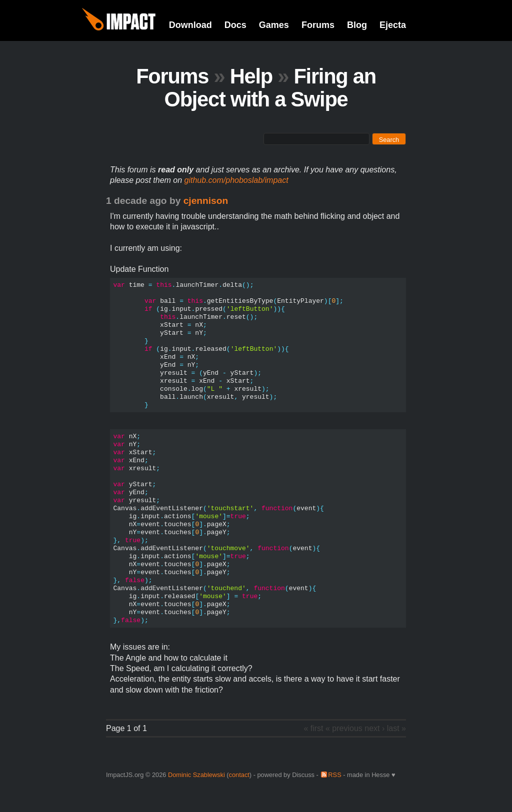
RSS (334, 775)
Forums (318, 25)
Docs (235, 25)
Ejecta (393, 25)
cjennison (206, 201)
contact (239, 775)
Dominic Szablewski (196, 775)
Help (251, 76)
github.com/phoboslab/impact (236, 180)
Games (274, 25)
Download (190, 25)
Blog (357, 25)
